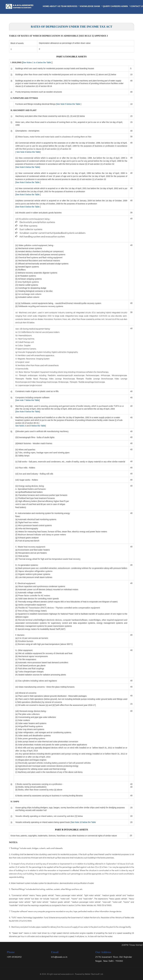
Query (107, 6)
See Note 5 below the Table (68, 104)
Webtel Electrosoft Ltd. (94, 974)
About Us (55, 6)
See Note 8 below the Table (28, 412)
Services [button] (72, 6)
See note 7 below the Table (28, 400)
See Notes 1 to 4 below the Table (37, 62)
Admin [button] (125, 6)
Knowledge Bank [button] (90, 6)
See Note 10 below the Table (83, 822)
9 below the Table (38, 426)
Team (64, 6)
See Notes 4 (21, 426)
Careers (116, 6)
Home (46, 6)
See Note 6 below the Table (28, 152)
